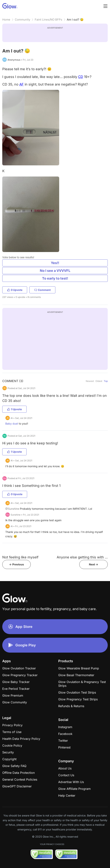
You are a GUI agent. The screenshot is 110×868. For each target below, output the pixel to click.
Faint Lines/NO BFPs (48, 20)
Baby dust (12, 424)
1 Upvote (14, 409)
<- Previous (17, 564)
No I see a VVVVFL (55, 271)
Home (6, 20)
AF (22, 84)
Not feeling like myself (20, 557)
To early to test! (55, 278)
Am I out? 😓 (75, 20)
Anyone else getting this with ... (82, 557)
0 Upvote (15, 290)
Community (22, 20)
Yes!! (55, 263)
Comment (42, 290)
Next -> (93, 564)
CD (81, 77)
